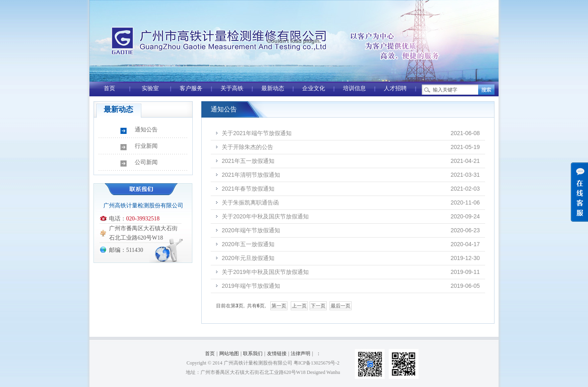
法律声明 (301, 354)
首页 (109, 88)
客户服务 (191, 88)
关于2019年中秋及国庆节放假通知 (265, 272)
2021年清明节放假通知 (251, 175)
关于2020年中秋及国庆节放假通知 (265, 216)
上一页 (299, 306)
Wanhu (333, 372)
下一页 (318, 306)
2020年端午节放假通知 (251, 230)
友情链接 (277, 354)
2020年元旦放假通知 (248, 258)
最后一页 (341, 306)
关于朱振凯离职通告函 (250, 202)
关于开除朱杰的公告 (247, 147)
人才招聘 (395, 88)
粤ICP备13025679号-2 (317, 363)
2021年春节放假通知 (248, 189)
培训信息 (354, 88)
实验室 (150, 88)
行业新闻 (146, 146)
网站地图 (229, 354)
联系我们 (253, 354)
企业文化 (314, 88)
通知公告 (146, 130)
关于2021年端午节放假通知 (257, 133)
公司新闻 (146, 162)
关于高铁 (232, 88)
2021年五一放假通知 (248, 161)
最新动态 (273, 88)
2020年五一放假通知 (248, 244)
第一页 (279, 306)
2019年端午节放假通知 (251, 286)
